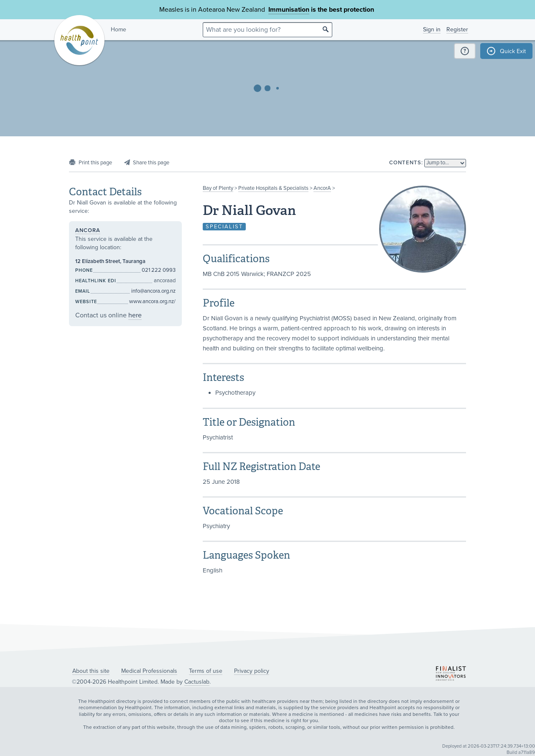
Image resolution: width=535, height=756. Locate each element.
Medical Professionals (149, 671)
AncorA (322, 188)
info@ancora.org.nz (153, 291)
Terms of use (206, 671)
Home (118, 29)
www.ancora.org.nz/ (152, 301)
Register (457, 29)
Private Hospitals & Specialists (273, 188)
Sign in (432, 29)
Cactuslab (197, 682)
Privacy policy (252, 671)
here (135, 315)
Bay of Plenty (218, 188)
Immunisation (289, 10)
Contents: (406, 163)
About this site (91, 671)
